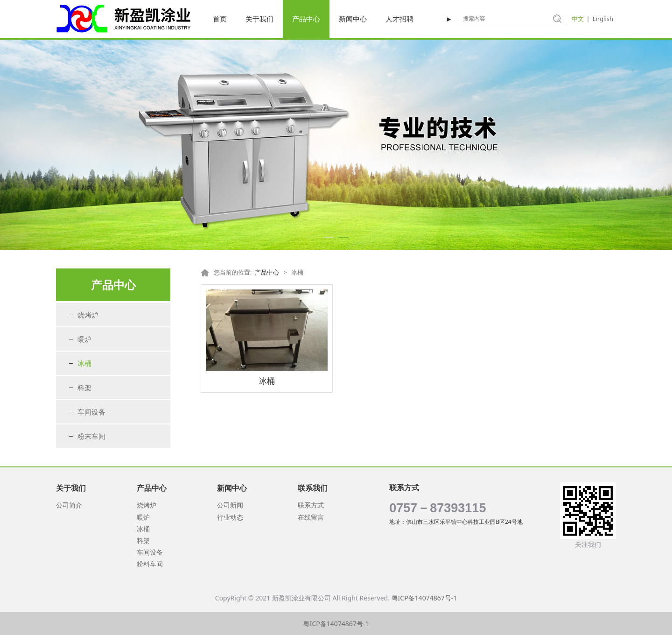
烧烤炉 (88, 315)
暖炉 (84, 339)
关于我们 (259, 19)
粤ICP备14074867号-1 (424, 598)
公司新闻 (230, 505)
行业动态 (230, 517)
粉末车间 (91, 436)
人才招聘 (399, 19)
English (603, 19)
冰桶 (84, 363)
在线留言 (311, 517)
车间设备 (91, 412)
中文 (578, 19)
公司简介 (69, 505)
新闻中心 (353, 19)
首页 (220, 19)
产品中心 (306, 19)
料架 (84, 388)
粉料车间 (150, 564)
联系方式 (311, 505)
